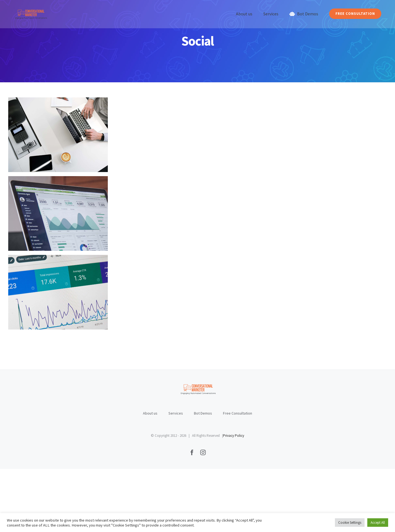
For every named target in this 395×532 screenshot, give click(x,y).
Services (176, 476)
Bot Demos (203, 476)
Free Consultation (238, 476)
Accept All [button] (378, 523)
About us (150, 476)
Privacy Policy (234, 499)
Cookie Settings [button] (350, 523)
